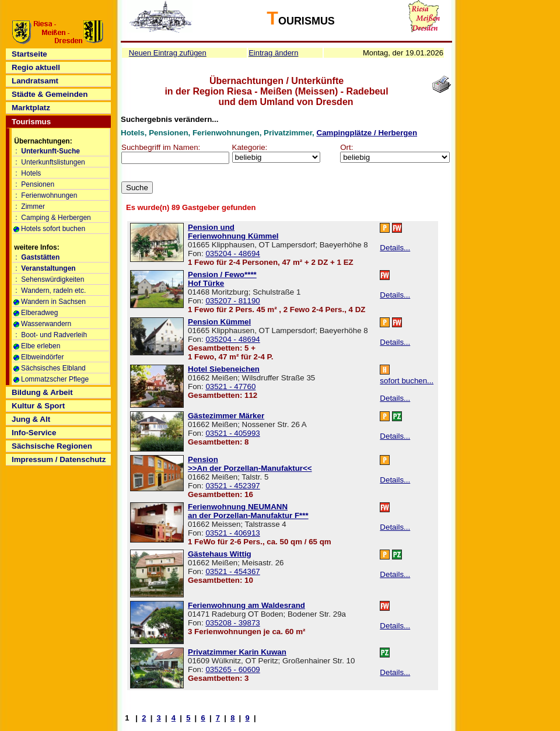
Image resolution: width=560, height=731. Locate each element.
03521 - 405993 (232, 433)
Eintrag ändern (273, 53)
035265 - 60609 (232, 669)
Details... (395, 248)
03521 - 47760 (230, 387)
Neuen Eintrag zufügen (168, 53)
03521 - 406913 (232, 533)
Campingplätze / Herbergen (367, 133)
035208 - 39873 (232, 623)
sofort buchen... (407, 381)
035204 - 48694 (232, 253)
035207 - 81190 (232, 301)
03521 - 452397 (232, 486)
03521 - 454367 (232, 571)
